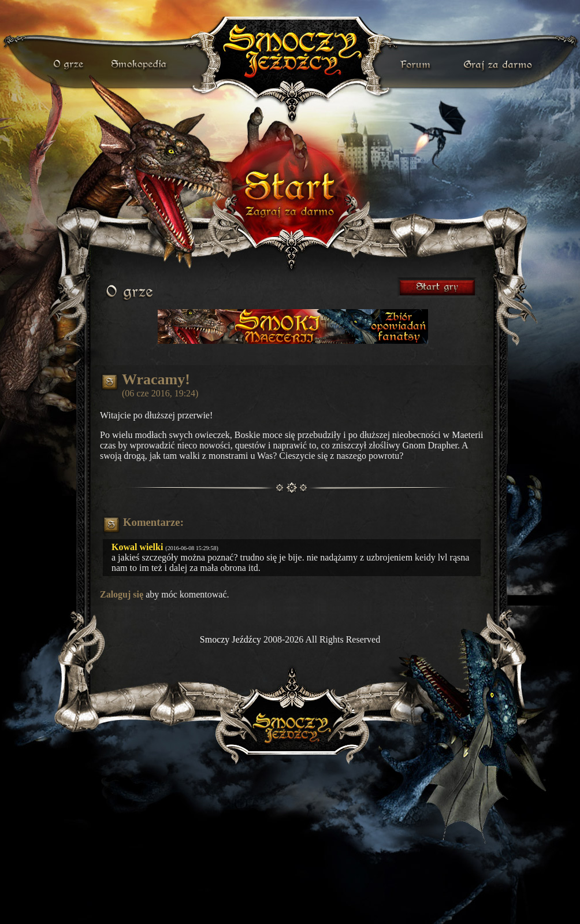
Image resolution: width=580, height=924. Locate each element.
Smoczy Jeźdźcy (230, 639)
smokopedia (140, 65)
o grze (70, 65)
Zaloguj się (122, 594)
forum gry (417, 65)
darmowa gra (501, 65)
